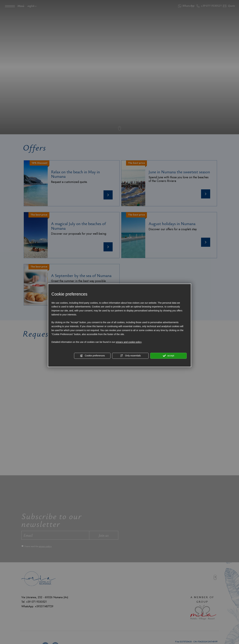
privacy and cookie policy (129, 342)
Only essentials (130, 356)
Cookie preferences (92, 356)
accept (168, 356)
